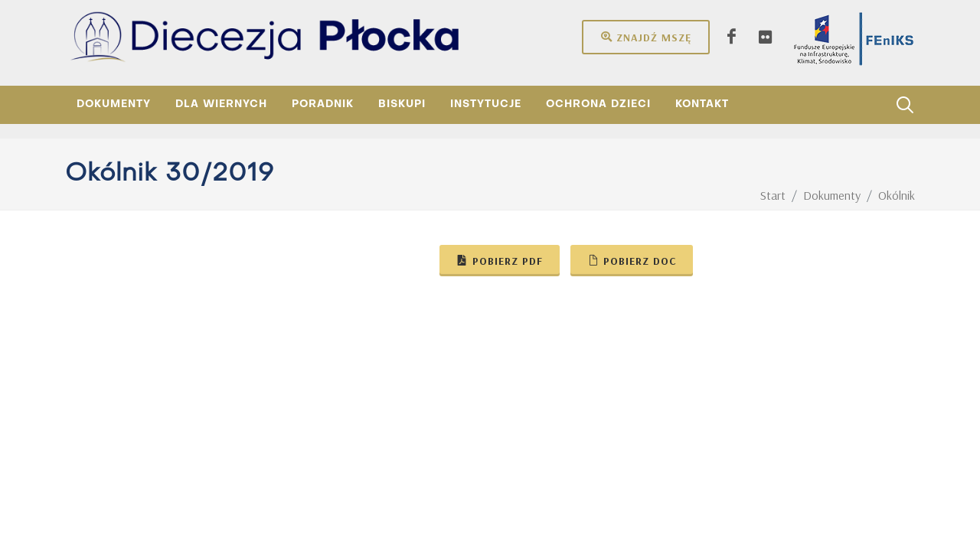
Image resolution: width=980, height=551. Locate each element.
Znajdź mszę (646, 37)
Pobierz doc (632, 260)
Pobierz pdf (500, 260)
